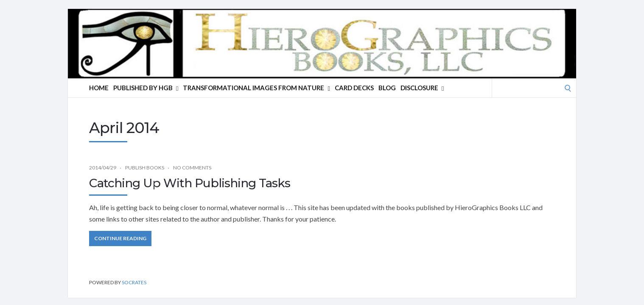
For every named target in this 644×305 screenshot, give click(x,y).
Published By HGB (146, 88)
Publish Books (145, 168)
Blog (387, 88)
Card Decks (354, 88)
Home (99, 88)
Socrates (134, 282)
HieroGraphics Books (164, 37)
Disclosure (422, 88)
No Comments (192, 168)
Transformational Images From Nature (256, 88)
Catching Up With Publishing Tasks (190, 183)
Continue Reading (120, 238)
